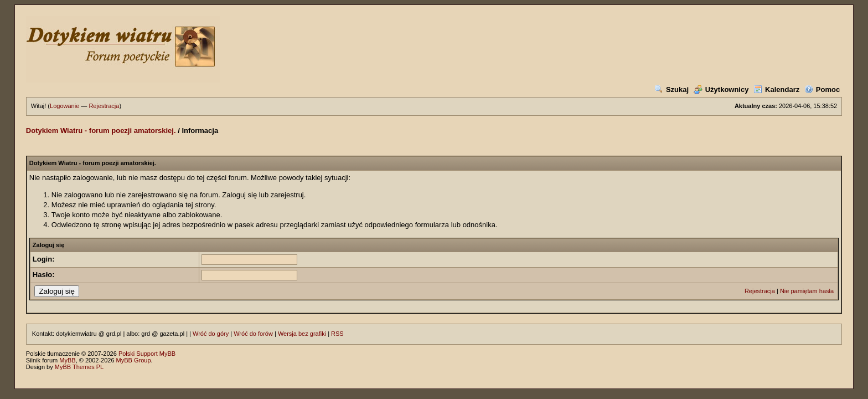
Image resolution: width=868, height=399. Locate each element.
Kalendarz (776, 89)
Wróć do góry (211, 334)
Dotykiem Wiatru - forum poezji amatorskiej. (101, 131)
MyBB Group (134, 360)
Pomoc (822, 89)
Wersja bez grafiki (302, 334)
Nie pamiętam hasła (807, 291)
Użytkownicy (721, 89)
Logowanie (64, 106)
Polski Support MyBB (147, 354)
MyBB (67, 360)
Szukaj (671, 89)
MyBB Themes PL (79, 367)
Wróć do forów (253, 334)
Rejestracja (104, 106)
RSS (337, 334)
